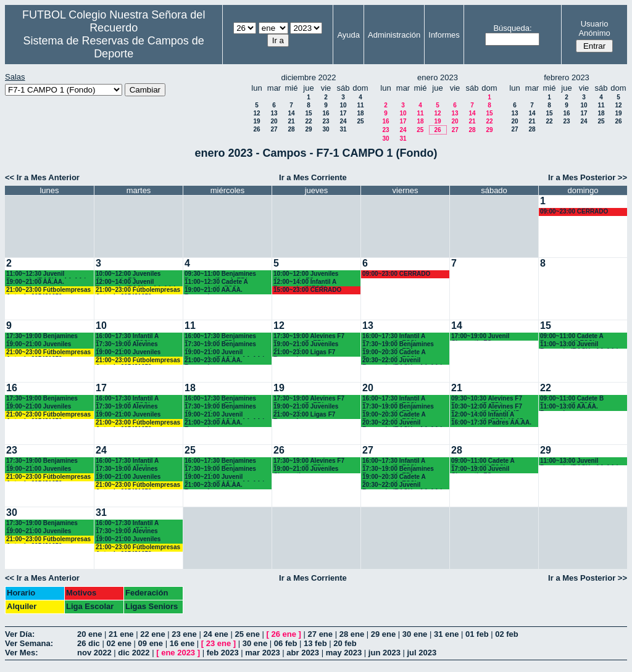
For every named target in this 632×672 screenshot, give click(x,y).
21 (291, 121)
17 (343, 113)
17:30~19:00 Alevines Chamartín (127, 345)
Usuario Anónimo (594, 28)
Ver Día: (20, 634)
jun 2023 (385, 653)
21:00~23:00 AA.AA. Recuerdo (214, 361)
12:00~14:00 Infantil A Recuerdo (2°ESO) (305, 282)
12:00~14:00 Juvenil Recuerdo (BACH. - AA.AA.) (136, 282)
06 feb (286, 643)
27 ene (320, 634)
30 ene (415, 634)
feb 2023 (223, 653)
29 (308, 129)
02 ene (118, 643)
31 (343, 129)
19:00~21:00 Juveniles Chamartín (39, 345)
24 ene (215, 634)
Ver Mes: (21, 653)
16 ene (182, 643)
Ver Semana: (29, 643)
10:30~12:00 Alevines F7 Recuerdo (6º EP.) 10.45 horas (487, 407)
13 (274, 113)
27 (274, 129)
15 (308, 113)
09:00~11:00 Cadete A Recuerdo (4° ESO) (572, 337)
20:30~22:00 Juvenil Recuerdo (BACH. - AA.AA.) (402, 361)
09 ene (151, 643)
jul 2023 (422, 653)
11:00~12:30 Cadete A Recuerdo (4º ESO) (216, 282)
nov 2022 (94, 653)
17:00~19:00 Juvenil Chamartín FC (480, 337)
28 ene (352, 634)
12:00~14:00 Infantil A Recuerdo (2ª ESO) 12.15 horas (487, 415)
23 (326, 121)
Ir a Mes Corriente (313, 177)
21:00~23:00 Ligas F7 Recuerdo (304, 353)
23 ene (184, 634)
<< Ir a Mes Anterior (42, 177)
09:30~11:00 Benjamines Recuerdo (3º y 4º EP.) (220, 274)
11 (360, 105)
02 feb (507, 634)
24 (343, 121)
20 (274, 121)
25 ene (247, 634)
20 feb (345, 643)
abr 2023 (303, 653)
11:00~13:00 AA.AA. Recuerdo (569, 407)
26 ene (284, 634)
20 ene (89, 634)
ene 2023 (178, 653)
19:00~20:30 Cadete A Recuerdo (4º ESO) (394, 353)
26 (256, 129)
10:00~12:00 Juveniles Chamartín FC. (128, 274)
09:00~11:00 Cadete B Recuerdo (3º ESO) (572, 399)
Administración (394, 35)
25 (360, 121)
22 (308, 121)
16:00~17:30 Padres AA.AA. (491, 422)
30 (326, 129)
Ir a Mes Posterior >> (588, 177)
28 (291, 129)
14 (291, 113)
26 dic (89, 643)
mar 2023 (262, 653)
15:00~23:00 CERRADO (307, 290)
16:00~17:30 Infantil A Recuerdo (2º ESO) (394, 337)
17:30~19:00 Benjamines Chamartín (42, 337)
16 (326, 113)
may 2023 (344, 653)
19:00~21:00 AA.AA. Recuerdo (35, 282)
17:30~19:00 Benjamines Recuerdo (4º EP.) (398, 345)
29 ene (383, 634)
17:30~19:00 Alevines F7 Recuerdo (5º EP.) (309, 337)
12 (256, 113)
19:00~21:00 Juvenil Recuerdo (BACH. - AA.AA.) (225, 353)
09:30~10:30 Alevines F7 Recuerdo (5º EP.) (487, 399)
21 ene (121, 634)
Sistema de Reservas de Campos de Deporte (114, 47)
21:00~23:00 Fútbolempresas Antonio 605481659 (48, 290)
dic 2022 (134, 653)
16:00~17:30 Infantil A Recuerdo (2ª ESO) (127, 337)
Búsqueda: (512, 28)
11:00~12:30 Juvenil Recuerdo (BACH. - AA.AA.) (46, 274)
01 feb (477, 634)
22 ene (152, 634)
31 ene (446, 634)
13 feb (315, 643)
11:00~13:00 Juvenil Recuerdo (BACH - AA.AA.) (579, 345)
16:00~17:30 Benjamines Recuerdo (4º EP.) (220, 337)
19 (256, 121)
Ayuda (348, 35)
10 (343, 105)
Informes (444, 35)
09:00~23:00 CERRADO (574, 211)
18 (360, 113)
